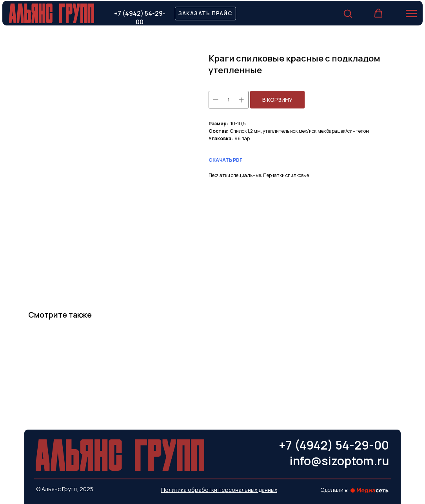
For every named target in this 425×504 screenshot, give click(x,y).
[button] (205, 14)
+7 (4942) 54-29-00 (140, 18)
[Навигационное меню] (411, 14)
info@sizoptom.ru (339, 461)
